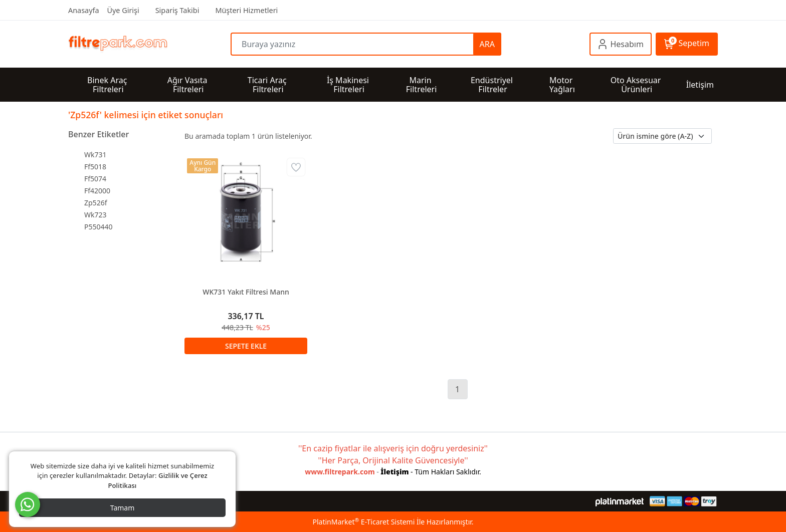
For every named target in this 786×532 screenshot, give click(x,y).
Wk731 (95, 155)
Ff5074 (95, 179)
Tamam (123, 508)
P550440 (99, 227)
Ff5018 (95, 167)
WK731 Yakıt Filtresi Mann (246, 292)
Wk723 (95, 215)
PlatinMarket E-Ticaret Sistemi (363, 522)
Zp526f (95, 203)
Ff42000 (97, 191)
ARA (487, 44)
